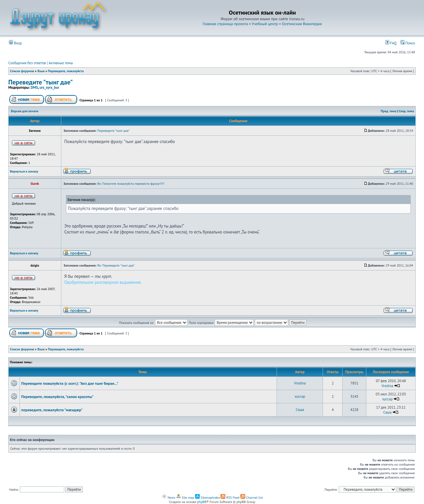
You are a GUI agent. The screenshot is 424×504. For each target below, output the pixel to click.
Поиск (408, 43)
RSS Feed (230, 498)
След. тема (406, 111)
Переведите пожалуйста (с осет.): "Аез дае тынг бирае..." (70, 383)
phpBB (202, 502)
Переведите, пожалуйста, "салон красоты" (57, 397)
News (169, 498)
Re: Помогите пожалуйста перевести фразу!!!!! (131, 184)
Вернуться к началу (24, 171)
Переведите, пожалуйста (66, 71)
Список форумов (22, 71)
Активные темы (61, 63)
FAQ (391, 43)
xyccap (300, 396)
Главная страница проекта (225, 24)
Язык (41, 71)
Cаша (300, 410)
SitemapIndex (208, 498)
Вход (15, 43)
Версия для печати (25, 111)
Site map (185, 498)
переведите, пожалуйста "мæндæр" (52, 410)
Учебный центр (265, 24)
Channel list (252, 498)
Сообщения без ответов (27, 63)
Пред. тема (388, 111)
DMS (34, 87)
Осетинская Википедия (302, 24)
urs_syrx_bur (49, 87)
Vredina (300, 383)
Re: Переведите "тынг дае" (116, 265)
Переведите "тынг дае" (41, 82)
